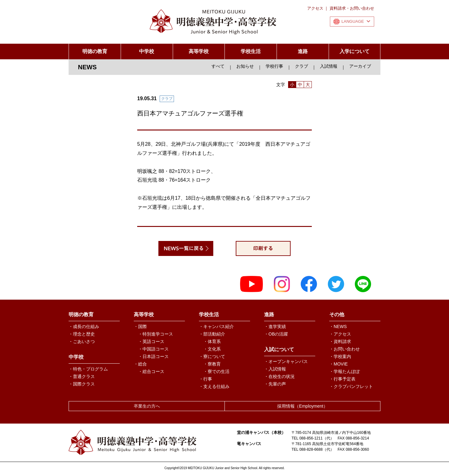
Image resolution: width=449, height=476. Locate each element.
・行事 (205, 379)
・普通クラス (82, 376)
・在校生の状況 (279, 376)
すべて (218, 66)
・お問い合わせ (345, 349)
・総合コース (151, 371)
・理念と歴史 (82, 334)
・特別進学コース (156, 334)
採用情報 (302, 406)
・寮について (212, 356)
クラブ (302, 66)
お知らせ (245, 66)
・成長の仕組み (84, 326)
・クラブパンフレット (351, 386)
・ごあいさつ (82, 341)
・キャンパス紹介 (216, 326)
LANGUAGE (356, 21)
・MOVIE (338, 364)
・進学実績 (275, 326)
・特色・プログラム (88, 369)
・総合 (140, 364)
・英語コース (151, 341)
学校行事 (274, 66)
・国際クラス (82, 384)
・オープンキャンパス (286, 361)
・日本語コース (153, 356)
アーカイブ (360, 66)
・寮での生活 (216, 371)
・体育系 (212, 341)
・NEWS (338, 326)
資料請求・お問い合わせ (352, 8)
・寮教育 (212, 364)
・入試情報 (275, 369)
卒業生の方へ (147, 406)
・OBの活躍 (276, 334)
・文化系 (212, 349)
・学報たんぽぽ (345, 371)
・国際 (140, 326)
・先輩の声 (275, 384)
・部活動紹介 (212, 334)
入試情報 (329, 66)
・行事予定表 (342, 379)
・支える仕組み (214, 386)
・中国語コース (153, 349)
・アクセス (340, 334)
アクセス (315, 8)
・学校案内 (340, 356)
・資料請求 (340, 341)
